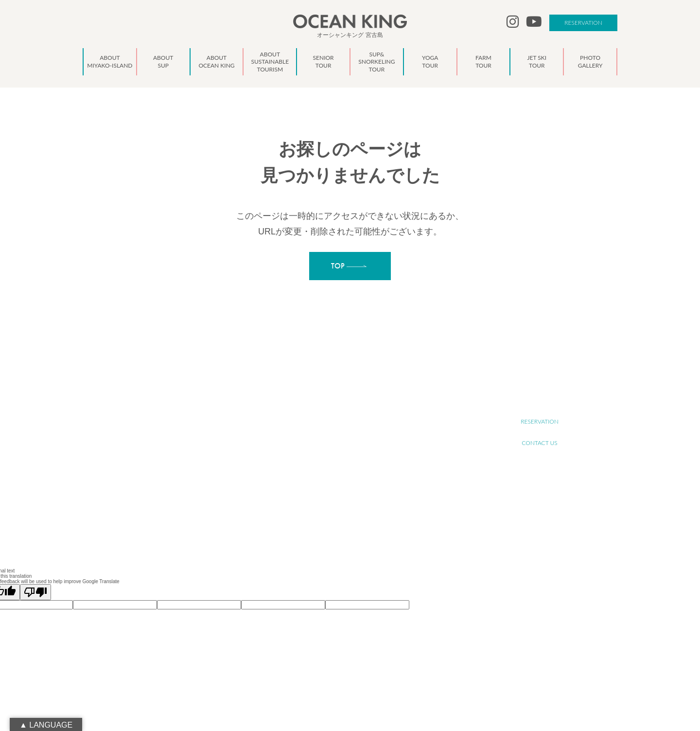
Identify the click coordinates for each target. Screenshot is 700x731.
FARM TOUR (329, 480)
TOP (320, 395)
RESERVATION (583, 23)
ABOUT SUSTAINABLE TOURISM (353, 437)
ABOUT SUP (329, 416)
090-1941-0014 (169, 481)
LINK (320, 534)
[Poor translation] (35, 592)
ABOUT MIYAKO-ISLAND (344, 405)
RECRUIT (540, 400)
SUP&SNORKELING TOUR (346, 459)
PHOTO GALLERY (335, 502)
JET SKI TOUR (331, 491)
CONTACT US (539, 443)
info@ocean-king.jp (174, 471)
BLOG (322, 523)
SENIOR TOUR (332, 448)
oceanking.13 (175, 460)
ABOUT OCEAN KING (341, 427)
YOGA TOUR (330, 470)
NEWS (322, 512)
